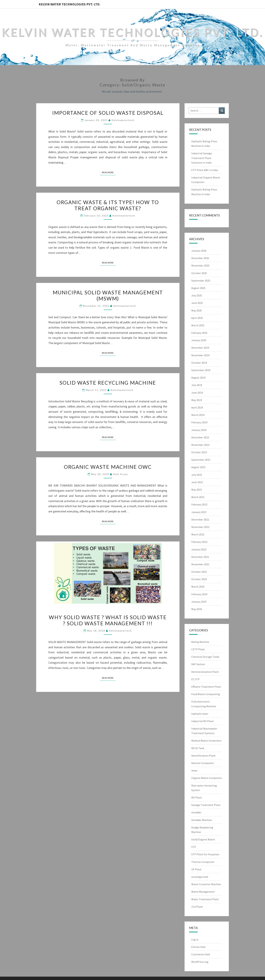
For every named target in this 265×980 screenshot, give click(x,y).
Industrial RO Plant (203, 721)
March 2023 (198, 497)
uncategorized (200, 877)
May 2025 (197, 310)
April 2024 (197, 407)
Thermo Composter (203, 862)
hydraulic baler (200, 714)
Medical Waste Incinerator (206, 741)
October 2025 (199, 273)
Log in (195, 939)
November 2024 (200, 355)
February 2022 (199, 542)
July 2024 (197, 385)
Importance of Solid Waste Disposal (108, 113)
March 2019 (198, 587)
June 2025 (197, 303)
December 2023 (200, 437)
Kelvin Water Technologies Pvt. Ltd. (69, 4)
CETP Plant (198, 649)
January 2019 (199, 602)
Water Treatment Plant (205, 899)
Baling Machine (200, 642)
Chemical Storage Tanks (205, 657)
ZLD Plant (197, 907)
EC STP (195, 679)
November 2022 (200, 527)
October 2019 (199, 579)
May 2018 (197, 609)
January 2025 (199, 340)
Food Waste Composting (206, 694)
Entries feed (198, 947)
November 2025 (200, 265)
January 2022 (199, 549)
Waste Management (203, 892)
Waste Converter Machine (206, 884)
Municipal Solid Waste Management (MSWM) (108, 295)
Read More (109, 172)
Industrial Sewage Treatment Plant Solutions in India (202, 158)
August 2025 (198, 288)
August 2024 (198, 378)
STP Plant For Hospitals (205, 854)
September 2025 (201, 281)
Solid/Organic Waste (203, 839)
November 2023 (200, 445)
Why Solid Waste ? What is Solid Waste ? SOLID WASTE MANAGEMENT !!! (108, 620)
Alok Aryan (121, 474)
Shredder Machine (202, 820)
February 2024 (199, 422)
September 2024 (201, 370)
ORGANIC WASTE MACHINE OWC (108, 467)
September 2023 (201, 460)
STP (194, 847)
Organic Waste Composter (207, 778)
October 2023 (199, 452)
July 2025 (197, 295)
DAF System (198, 664)
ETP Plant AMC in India (205, 170)
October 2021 (199, 572)
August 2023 (198, 467)
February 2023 (199, 504)
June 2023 (197, 482)
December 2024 (200, 348)
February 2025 (199, 333)
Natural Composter (203, 763)
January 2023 (199, 512)
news (194, 770)
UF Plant (196, 869)
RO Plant (197, 797)
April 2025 (197, 318)
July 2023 (197, 475)
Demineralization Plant (205, 672)
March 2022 (198, 534)
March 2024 (198, 415)
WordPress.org (200, 962)
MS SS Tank (198, 748)
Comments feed (201, 954)
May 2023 (197, 490)
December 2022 (200, 519)
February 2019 (199, 594)
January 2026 (199, 251)
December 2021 (200, 557)
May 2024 (197, 400)
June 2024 (197, 393)
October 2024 (199, 363)
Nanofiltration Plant (203, 756)
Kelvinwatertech (123, 120)
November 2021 (200, 564)
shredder (196, 812)
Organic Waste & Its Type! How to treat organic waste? (108, 205)
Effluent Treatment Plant (206, 687)
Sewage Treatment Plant (206, 805)
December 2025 (200, 258)
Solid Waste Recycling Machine (108, 383)
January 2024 (199, 430)
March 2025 (198, 325)
